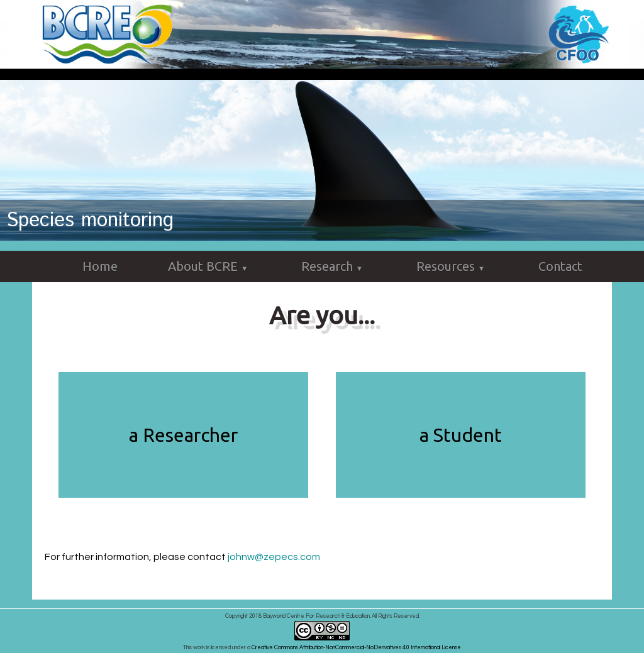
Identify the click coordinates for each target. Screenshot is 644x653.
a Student (461, 435)
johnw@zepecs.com (274, 557)
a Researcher (183, 435)
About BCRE (209, 267)
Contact (560, 266)
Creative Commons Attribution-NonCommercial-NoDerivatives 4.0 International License (356, 648)
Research (334, 267)
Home (100, 266)
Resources (452, 267)
